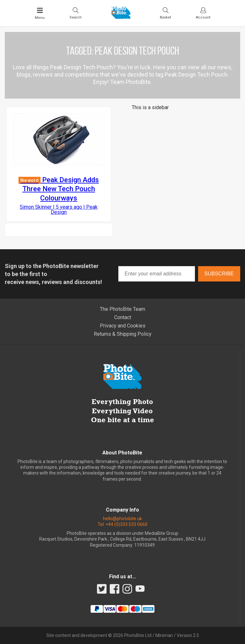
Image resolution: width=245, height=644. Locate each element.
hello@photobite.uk (122, 519)
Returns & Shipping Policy (123, 334)
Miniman (164, 635)
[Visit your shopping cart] (165, 13)
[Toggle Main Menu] (40, 13)
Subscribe (219, 274)
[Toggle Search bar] (76, 13)
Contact (123, 317)
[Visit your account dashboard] (203, 13)
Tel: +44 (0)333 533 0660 (122, 524)
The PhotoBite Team (122, 309)
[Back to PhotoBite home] (121, 17)
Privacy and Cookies (123, 326)
